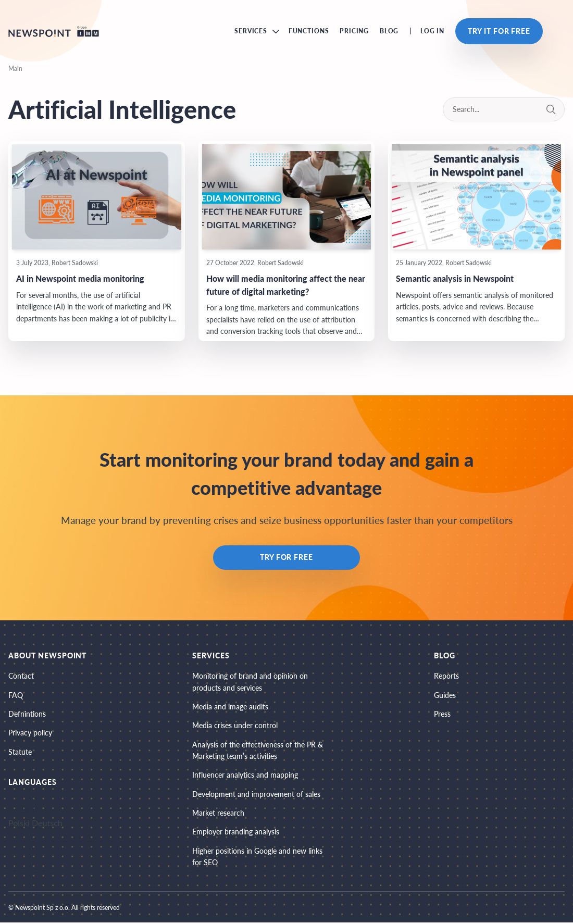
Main (15, 69)
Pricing (354, 32)
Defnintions (27, 714)
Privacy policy (30, 734)
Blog (389, 32)
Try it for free (499, 32)
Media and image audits (230, 707)
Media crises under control (235, 726)
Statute (20, 752)
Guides (445, 696)
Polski (19, 824)
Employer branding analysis (236, 833)
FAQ (16, 696)
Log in (432, 32)
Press (442, 714)
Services (251, 32)
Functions (309, 32)
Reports (446, 676)
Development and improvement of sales (256, 795)
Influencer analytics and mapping (245, 776)
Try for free (287, 558)
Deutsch (47, 824)
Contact (21, 676)
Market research (218, 814)
